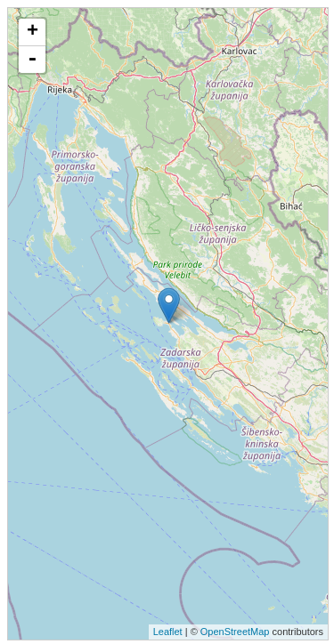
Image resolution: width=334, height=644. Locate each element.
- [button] (32, 60)
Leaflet (168, 632)
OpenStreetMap (235, 632)
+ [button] (33, 32)
